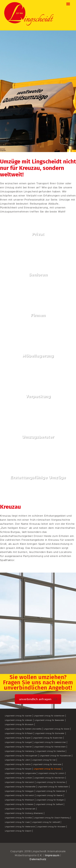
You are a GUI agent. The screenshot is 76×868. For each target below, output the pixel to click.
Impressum (52, 855)
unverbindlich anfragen (38, 699)
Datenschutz (38, 859)
